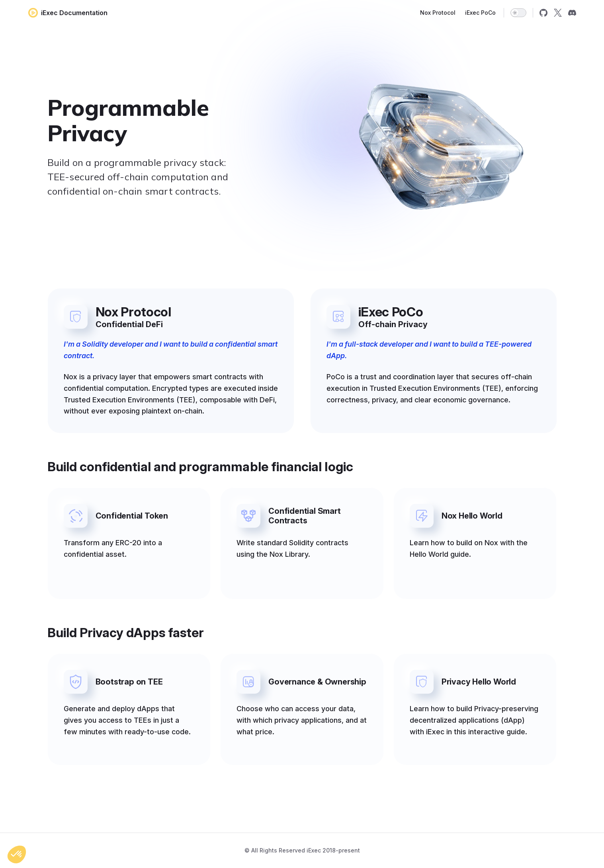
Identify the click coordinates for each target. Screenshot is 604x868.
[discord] (572, 13)
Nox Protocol (438, 13)
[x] (558, 13)
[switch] (518, 13)
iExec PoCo (480, 13)
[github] (543, 13)
